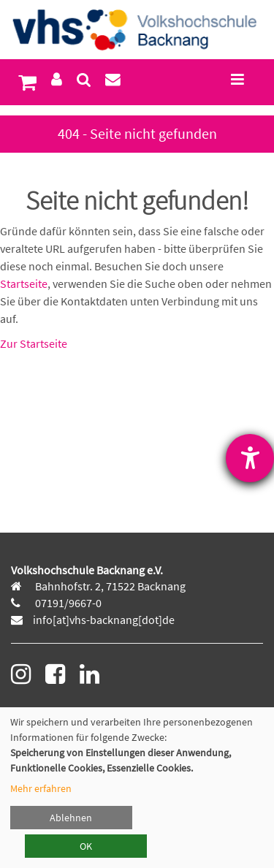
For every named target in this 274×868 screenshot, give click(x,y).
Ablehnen (71, 818)
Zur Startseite (34, 343)
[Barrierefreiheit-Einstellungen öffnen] (250, 458)
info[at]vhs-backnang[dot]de (104, 620)
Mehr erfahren (41, 788)
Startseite (24, 283)
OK (86, 846)
